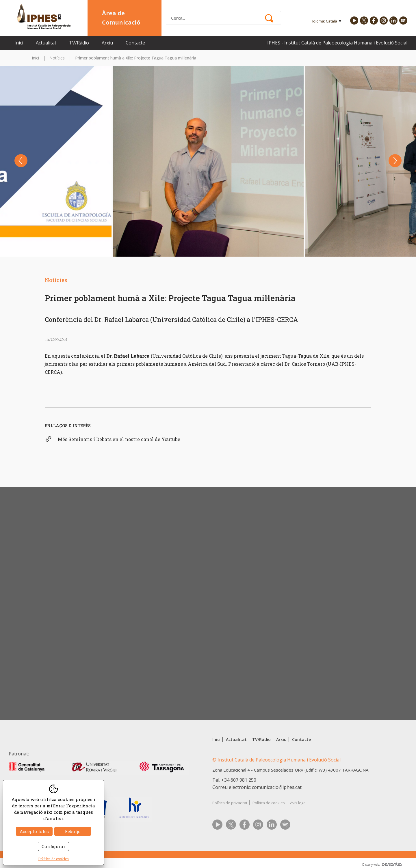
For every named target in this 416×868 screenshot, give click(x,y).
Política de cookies (269, 803)
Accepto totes (34, 831)
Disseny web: (382, 865)
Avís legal (298, 803)
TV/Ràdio (79, 43)
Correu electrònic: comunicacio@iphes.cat (257, 787)
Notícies (57, 58)
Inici (19, 43)
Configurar (53, 846)
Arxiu (107, 43)
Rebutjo (73, 831)
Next (395, 161)
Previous (21, 161)
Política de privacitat (230, 803)
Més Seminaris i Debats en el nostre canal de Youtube (119, 439)
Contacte (135, 43)
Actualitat (46, 43)
